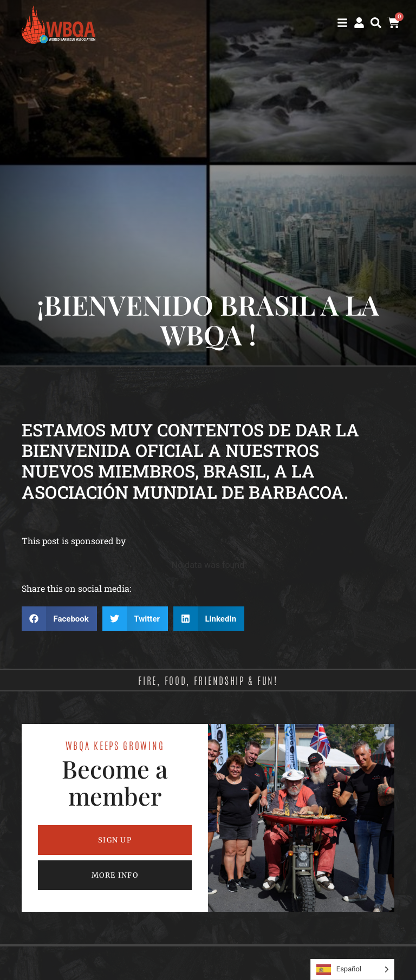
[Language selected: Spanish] (352, 969)
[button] (376, 23)
